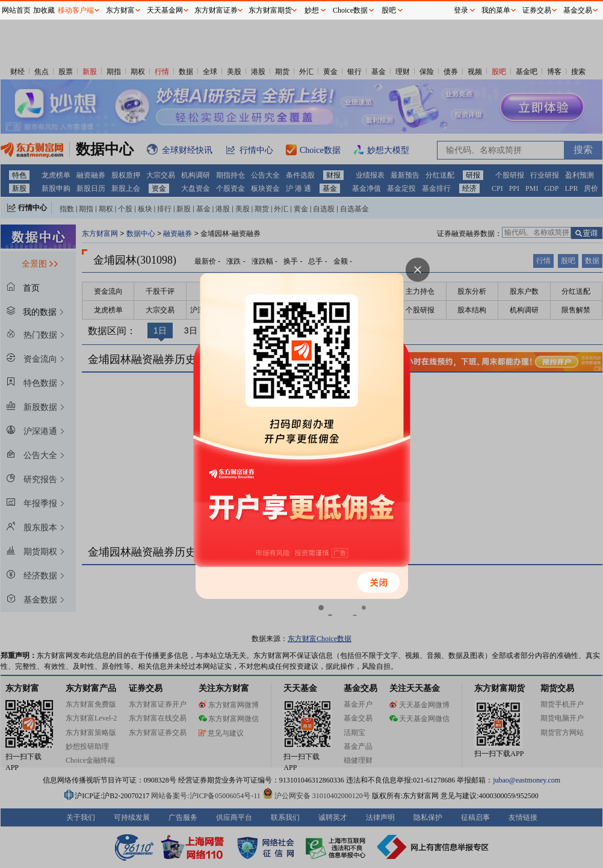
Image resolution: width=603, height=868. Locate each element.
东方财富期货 (270, 10)
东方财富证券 (216, 10)
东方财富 (120, 10)
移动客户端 (76, 10)
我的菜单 (496, 10)
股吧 (389, 10)
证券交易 (537, 10)
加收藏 (44, 10)
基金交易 (578, 10)
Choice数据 (350, 10)
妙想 (312, 10)
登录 (461, 10)
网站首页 (16, 10)
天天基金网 (165, 10)
